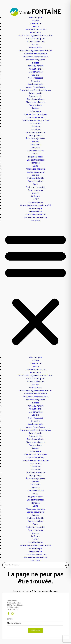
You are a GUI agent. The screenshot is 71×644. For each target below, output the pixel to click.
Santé (35, 166)
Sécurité (35, 45)
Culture (36, 193)
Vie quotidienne (35, 69)
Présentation (36, 23)
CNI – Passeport (36, 78)
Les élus (35, 26)
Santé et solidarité (36, 151)
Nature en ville (36, 96)
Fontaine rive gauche (35, 60)
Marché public (36, 48)
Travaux (36, 108)
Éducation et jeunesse (36, 139)
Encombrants (36, 123)
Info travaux (36, 111)
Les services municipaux (36, 29)
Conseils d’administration (35, 54)
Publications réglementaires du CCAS (35, 51)
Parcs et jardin (35, 93)
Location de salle (35, 84)
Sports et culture (36, 181)
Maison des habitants (36, 169)
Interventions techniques (36, 114)
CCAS (35, 154)
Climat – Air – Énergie (36, 102)
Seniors (35, 175)
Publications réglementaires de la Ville (35, 35)
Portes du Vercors (35, 66)
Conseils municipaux (35, 39)
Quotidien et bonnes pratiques (36, 120)
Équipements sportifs (35, 187)
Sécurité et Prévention (35, 132)
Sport (36, 184)
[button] (35, 289)
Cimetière (36, 81)
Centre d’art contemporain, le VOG (35, 205)
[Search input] (34, 565)
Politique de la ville (36, 178)
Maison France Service (35, 87)
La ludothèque (36, 208)
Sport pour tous (35, 190)
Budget (35, 63)
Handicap (36, 163)
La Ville (35, 20)
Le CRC (36, 199)
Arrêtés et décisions (36, 41)
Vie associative (35, 211)
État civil (35, 75)
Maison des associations (35, 214)
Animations (35, 220)
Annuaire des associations (36, 217)
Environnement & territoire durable (36, 90)
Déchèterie (36, 126)
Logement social (35, 157)
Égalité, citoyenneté (35, 172)
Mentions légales (14, 623)
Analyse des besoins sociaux (35, 57)
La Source (36, 196)
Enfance (36, 142)
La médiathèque (36, 202)
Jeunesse (36, 148)
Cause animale (35, 105)
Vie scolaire (35, 145)
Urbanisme (35, 130)
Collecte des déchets (35, 117)
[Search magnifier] (66, 565)
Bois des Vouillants (36, 99)
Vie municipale (36, 17)
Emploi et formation (36, 160)
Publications (36, 32)
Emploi (10, 619)
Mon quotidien (36, 136)
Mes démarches (36, 72)
